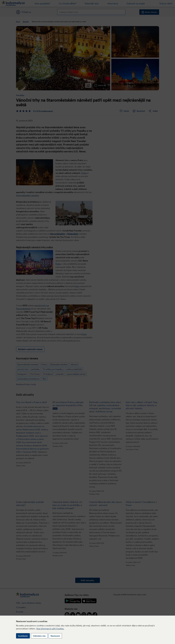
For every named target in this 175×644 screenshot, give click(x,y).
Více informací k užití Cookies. (50, 629)
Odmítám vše (39, 636)
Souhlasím (23, 636)
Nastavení (55, 636)
